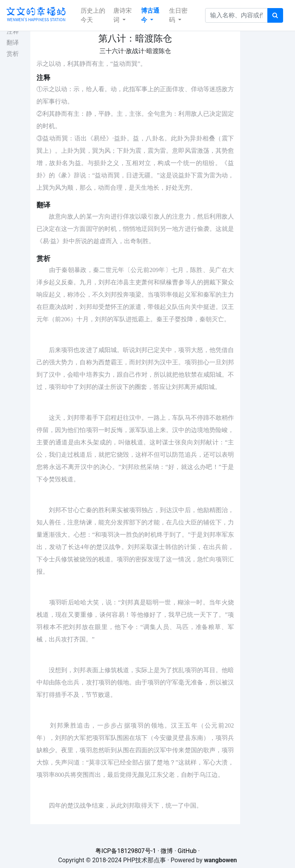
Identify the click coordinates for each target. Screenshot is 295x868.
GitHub (187, 851)
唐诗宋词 (123, 15)
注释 (13, 31)
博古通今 (150, 15)
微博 (167, 851)
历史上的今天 (93, 15)
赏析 (13, 54)
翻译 (13, 43)
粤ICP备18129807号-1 (126, 851)
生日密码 (178, 15)
